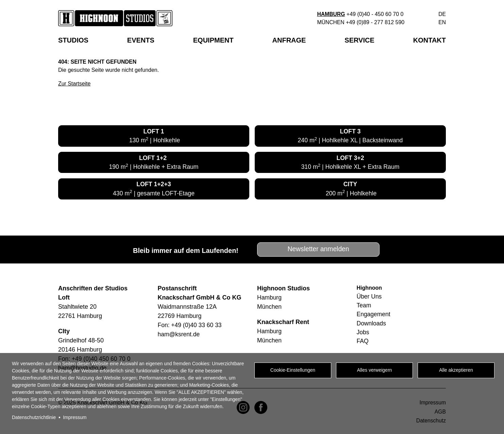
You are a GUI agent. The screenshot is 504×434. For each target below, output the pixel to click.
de (442, 14)
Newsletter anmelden (318, 250)
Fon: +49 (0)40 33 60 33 (191, 326)
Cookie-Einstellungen (293, 371)
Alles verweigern (375, 371)
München (330, 22)
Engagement (374, 316)
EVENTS (141, 40)
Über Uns (370, 297)
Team (364, 306)
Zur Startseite (74, 84)
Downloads (372, 325)
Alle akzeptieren (456, 371)
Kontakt (430, 40)
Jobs (363, 334)
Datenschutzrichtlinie (34, 417)
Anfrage (289, 40)
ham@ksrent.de (179, 335)
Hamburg (331, 14)
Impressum (75, 417)
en (442, 22)
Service (359, 40)
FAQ (363, 343)
